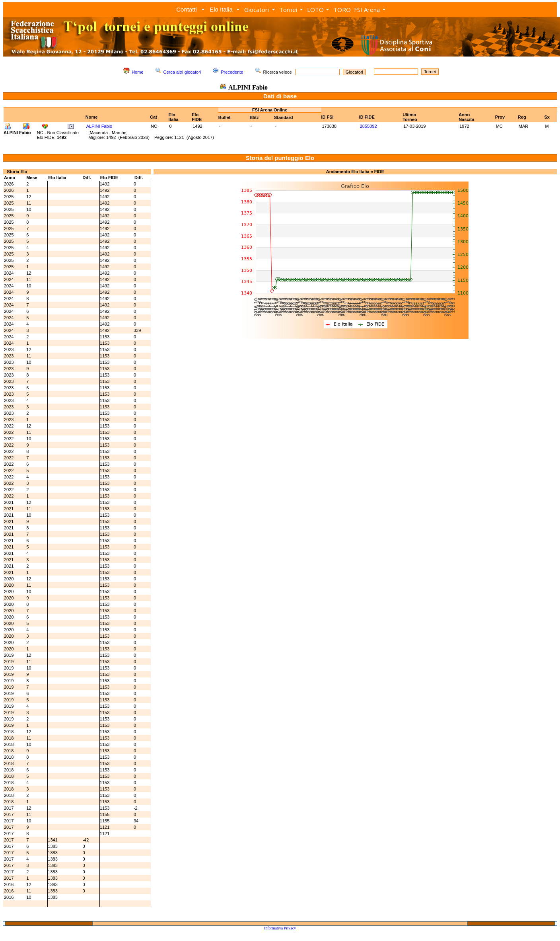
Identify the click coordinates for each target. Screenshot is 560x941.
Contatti (187, 9)
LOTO (315, 10)
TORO (342, 10)
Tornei (288, 10)
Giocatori (257, 10)
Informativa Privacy (280, 928)
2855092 (368, 126)
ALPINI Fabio (99, 126)
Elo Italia (221, 9)
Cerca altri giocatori (182, 72)
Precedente (232, 72)
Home (137, 72)
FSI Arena (367, 10)
